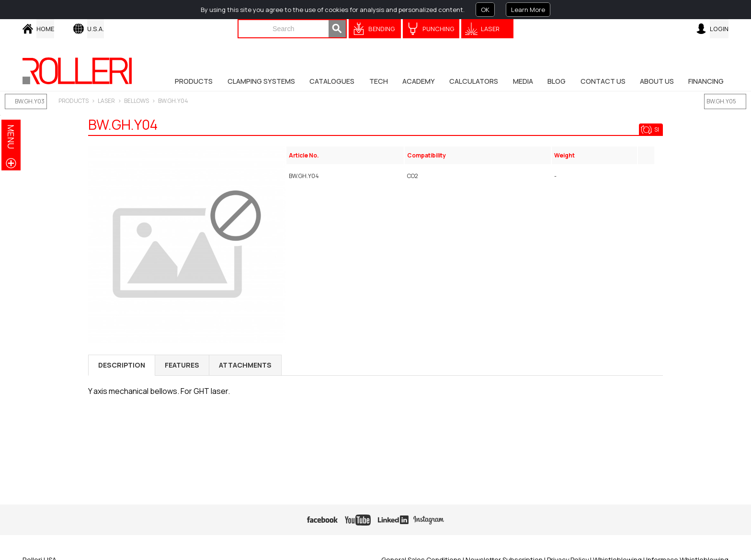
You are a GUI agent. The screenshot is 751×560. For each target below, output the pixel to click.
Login (719, 29)
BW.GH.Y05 (721, 101)
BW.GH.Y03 (30, 101)
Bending (382, 29)
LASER (106, 101)
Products (74, 101)
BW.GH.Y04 (173, 101)
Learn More (528, 10)
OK (485, 10)
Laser (490, 29)
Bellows (137, 101)
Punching (438, 29)
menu (11, 137)
